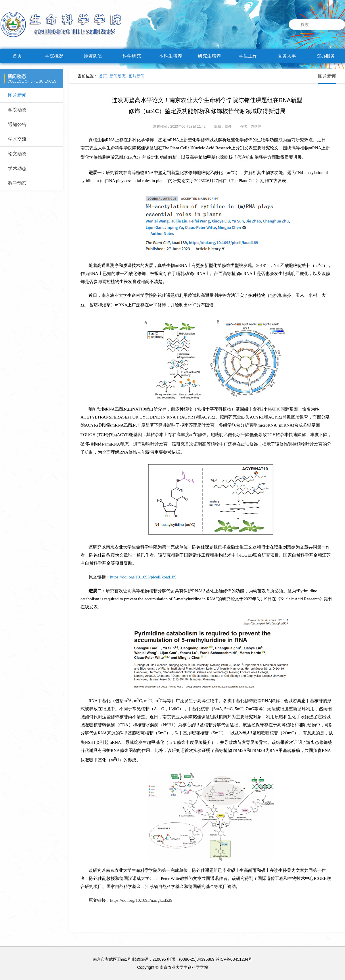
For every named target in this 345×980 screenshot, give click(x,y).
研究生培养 (209, 56)
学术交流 (17, 139)
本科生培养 (170, 56)
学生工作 (248, 56)
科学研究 (132, 56)
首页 (17, 56)
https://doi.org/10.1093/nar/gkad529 (141, 900)
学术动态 (17, 168)
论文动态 (17, 154)
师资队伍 (93, 56)
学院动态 (17, 110)
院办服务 (326, 56)
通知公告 (17, 124)
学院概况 (54, 56)
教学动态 (17, 183)
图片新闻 (17, 95)
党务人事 (287, 56)
